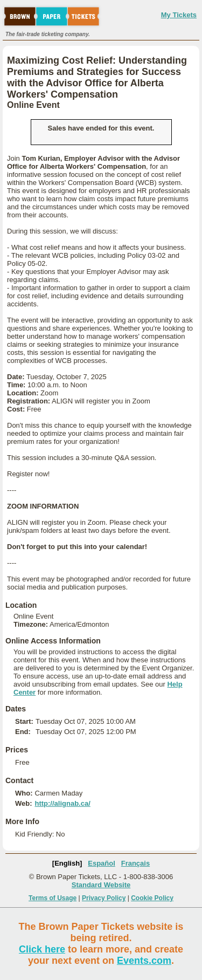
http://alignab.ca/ (62, 803)
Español (102, 863)
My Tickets (179, 15)
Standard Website (101, 885)
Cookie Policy (152, 898)
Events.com (144, 961)
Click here (42, 949)
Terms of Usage (53, 898)
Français (135, 863)
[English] (67, 863)
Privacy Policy (104, 898)
